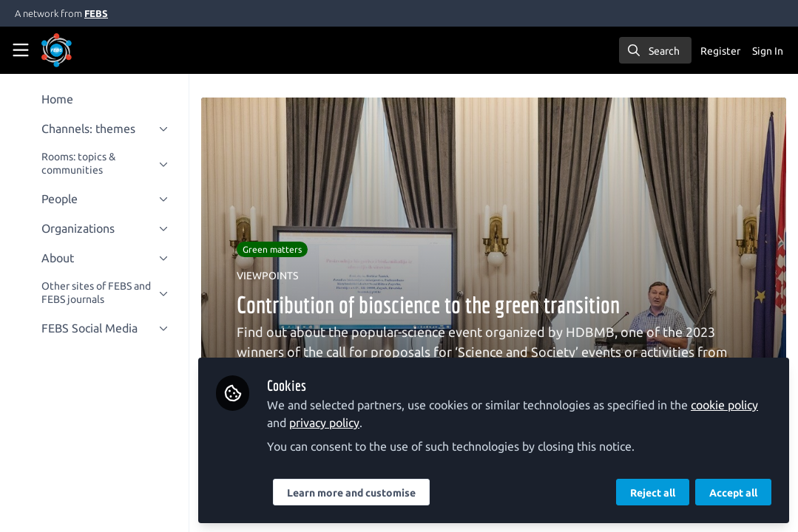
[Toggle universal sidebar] (21, 50)
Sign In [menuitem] (768, 51)
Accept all (733, 493)
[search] (655, 50)
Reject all (653, 493)
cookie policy (724, 405)
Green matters (272, 249)
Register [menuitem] (720, 51)
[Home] (77, 50)
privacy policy (324, 423)
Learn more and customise (351, 493)
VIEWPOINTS (267, 276)
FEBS (96, 13)
